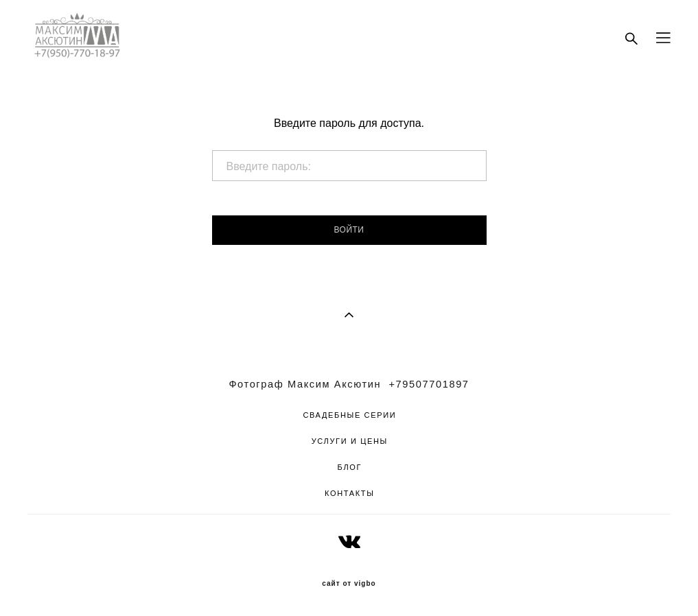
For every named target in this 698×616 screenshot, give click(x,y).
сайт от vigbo (349, 584)
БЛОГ (350, 467)
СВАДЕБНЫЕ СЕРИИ (349, 415)
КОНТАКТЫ (350, 493)
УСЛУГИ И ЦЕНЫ (350, 441)
